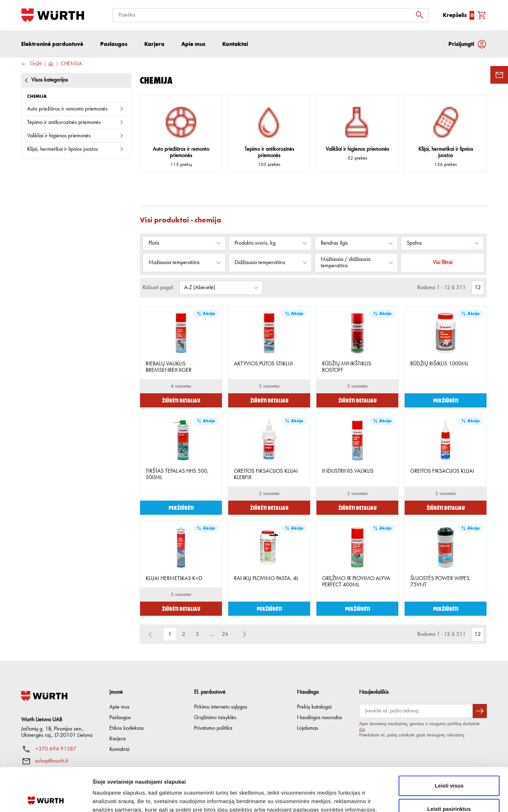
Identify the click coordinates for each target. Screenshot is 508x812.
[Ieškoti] (422, 15)
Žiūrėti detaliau (181, 400)
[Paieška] (271, 15)
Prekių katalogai (314, 707)
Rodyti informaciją (362, 798)
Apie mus (119, 707)
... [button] (211, 634)
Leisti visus (449, 742)
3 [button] (197, 634)
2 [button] (184, 634)
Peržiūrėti (446, 400)
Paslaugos (120, 718)
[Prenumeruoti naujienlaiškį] (480, 711)
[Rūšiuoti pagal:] (221, 288)
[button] (244, 634)
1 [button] (170, 634)
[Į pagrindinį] (53, 15)
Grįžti (32, 64)
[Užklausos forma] (499, 75)
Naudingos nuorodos (320, 718)
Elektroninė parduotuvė (52, 44)
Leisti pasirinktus (449, 766)
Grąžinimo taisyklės (215, 718)
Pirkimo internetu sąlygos (221, 707)
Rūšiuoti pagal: (158, 288)
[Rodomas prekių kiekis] (478, 288)
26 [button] (225, 634)
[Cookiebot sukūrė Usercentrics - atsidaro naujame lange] (46, 798)
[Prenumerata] (416, 711)
